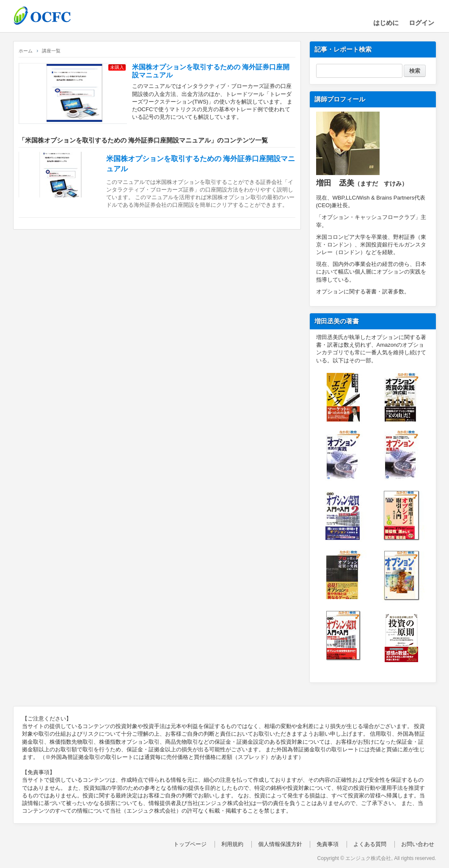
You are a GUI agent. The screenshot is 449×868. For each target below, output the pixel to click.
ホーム (26, 51)
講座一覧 (51, 51)
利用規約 (232, 844)
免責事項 (328, 844)
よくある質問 (370, 844)
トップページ (190, 844)
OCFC (55, 16)
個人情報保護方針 (280, 844)
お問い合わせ (418, 844)
